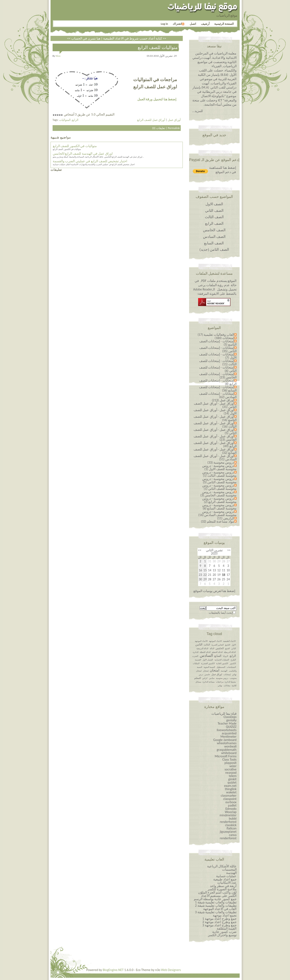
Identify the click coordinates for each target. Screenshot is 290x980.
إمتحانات (227, 674)
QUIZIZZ (231, 727)
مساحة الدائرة (209, 682)
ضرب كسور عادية (224, 932)
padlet (232, 805)
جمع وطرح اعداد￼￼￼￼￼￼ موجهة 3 (219, 925)
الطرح (233, 660)
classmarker (229, 796)
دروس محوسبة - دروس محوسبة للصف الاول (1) (219, 467)
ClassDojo (230, 717)
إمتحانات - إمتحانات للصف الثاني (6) (218, 369)
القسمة (198, 660)
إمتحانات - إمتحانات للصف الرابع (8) (218, 382)
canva (233, 835)
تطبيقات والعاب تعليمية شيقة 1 (216, 902)
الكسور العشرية (208, 663)
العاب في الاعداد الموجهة (220, 909)
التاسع (228, 645)
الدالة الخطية (217, 652)
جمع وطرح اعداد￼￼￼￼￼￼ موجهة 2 (219, 922)
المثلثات (196, 663)
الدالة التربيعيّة (230, 652)
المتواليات (65, 120)
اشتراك (178, 24)
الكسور (233, 663)
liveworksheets (227, 730)
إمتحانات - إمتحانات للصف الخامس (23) (218, 376)
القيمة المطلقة (227, 928)
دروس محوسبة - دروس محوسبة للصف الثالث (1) (219, 474)
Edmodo (231, 809)
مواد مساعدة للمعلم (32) (218, 521)
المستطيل (221, 667)
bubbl (233, 818)
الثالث (207, 645)
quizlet (232, 782)
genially (231, 720)
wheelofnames (227, 743)
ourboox (231, 802)
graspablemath (227, 750)
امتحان (215, 670)
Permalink (174, 128)
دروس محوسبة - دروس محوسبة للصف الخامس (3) (218, 494)
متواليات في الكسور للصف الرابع (75, 146)
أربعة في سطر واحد (223, 886)
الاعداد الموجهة (215, 641)
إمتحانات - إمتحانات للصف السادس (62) (218, 395)
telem (233, 776)
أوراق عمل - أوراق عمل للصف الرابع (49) (215, 444)
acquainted (229, 733)
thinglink (231, 789)
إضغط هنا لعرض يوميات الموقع (214, 591)
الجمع (227, 648)
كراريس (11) (226, 518)
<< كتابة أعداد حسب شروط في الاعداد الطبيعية (115, 38)
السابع (218, 656)
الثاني (234, 648)
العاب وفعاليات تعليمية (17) (216, 335)
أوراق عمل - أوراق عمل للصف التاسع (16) (215, 418)
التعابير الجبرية (218, 645)
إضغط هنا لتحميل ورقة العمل (157, 99)
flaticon (231, 828)
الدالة (212, 648)
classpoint (230, 799)
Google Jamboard (225, 740)
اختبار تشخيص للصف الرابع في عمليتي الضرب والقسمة (90, 161)
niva (58, 56)
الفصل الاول (208, 660)
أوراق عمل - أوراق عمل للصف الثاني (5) (215, 431)
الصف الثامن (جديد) (214, 250)
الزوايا (226, 656)
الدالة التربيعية (202, 648)
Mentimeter (228, 737)
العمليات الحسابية (222, 660)
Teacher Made (227, 723)
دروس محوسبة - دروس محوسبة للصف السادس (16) (217, 513)
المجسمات (229, 869)
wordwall (230, 746)
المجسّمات (231, 667)
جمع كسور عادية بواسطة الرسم (215, 899)
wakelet (231, 792)
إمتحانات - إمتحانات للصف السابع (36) (218, 389)
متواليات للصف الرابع (158, 47)
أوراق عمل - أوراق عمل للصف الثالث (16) (215, 425)
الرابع (75, 120)
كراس (205, 678)
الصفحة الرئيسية (224, 24)
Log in (164, 24)
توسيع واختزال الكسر (222, 935)
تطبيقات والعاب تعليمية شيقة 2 (216, 906)
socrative (230, 769)
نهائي (220, 686)
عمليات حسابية (226, 876)
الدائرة (196, 652)
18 (223, 575)
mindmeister (228, 815)
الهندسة (224, 671)
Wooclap (231, 812)
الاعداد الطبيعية (229, 641)
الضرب (195, 656)
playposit (231, 763)
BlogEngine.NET (113, 970)
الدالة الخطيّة (205, 652)
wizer (233, 766)
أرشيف (205, 24)
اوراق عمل (217, 674)
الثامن (199, 645)
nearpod (231, 773)
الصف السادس (214, 237)
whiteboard (229, 753)
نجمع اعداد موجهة (225, 915)
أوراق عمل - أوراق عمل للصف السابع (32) (215, 451)
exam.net (230, 786)
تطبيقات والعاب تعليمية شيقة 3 (216, 912)
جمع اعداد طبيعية (225, 879)
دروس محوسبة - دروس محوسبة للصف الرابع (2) (219, 500)
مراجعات (220, 682)
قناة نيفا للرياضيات (224, 714)
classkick (231, 825)
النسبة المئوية (209, 667)
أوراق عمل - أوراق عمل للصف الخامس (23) (215, 438)
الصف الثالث (214, 217)
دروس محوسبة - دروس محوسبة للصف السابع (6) (219, 507)
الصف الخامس (214, 230)
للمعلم (198, 678)
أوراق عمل (174, 120)
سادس (212, 678)
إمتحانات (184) (224, 338)
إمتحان (206, 671)
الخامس (220, 648)
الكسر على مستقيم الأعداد (219, 896)
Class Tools (229, 759)
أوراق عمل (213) (223, 400)
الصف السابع (214, 243)
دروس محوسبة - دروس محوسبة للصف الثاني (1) (219, 487)
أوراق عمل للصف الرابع (151, 120)
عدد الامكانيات (227, 883)
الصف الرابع (214, 223)
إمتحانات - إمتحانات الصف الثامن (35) (218, 349)
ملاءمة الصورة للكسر (222, 889)
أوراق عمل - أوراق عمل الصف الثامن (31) (215, 405)
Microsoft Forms (226, 756)
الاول (234, 645)
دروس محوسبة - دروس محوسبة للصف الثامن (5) (219, 480)
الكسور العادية (222, 663)
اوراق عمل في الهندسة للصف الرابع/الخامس (83, 154)
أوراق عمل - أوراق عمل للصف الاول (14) (215, 412)
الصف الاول (214, 204)
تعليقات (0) (159, 128)
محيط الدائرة (230, 682)
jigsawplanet (228, 832)
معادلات (227, 686)
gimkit (232, 779)
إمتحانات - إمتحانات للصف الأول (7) (218, 356)
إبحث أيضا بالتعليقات (221, 613)
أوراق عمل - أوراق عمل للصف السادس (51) (215, 458)
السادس (206, 655)
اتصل (193, 24)
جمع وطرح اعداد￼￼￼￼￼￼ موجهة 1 (219, 919)
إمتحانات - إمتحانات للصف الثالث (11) (218, 362)
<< (229, 550)
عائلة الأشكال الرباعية (222, 866)
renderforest (228, 822)
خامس (207, 674)
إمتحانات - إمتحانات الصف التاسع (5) (218, 343)
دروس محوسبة (222, 678)
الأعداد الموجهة (201, 641)
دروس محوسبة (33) (221, 462)
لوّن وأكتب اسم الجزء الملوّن (217, 892)
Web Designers (171, 970)
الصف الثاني (214, 211)
